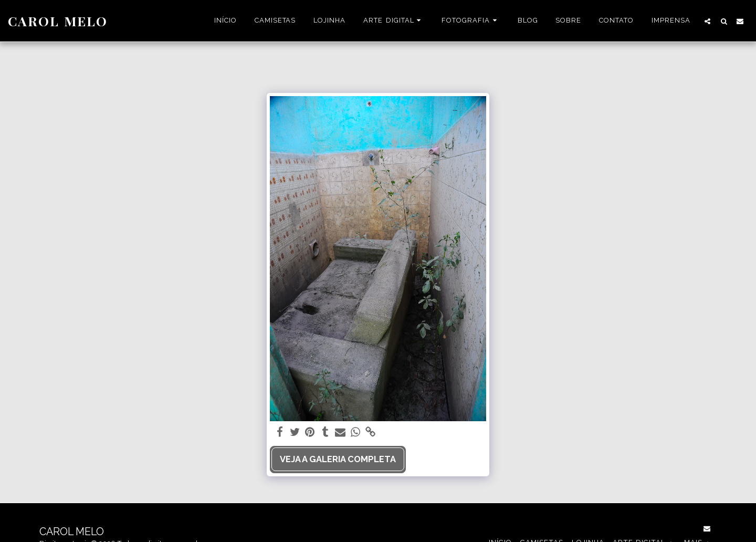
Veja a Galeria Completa (338, 459)
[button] (393, 21)
